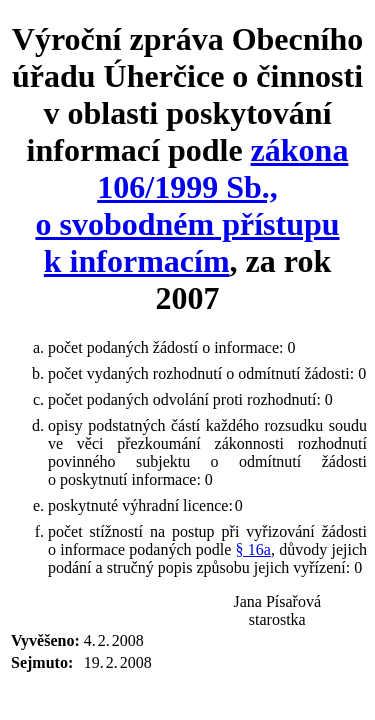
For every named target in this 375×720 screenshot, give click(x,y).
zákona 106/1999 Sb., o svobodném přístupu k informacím (191, 205)
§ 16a (253, 549)
